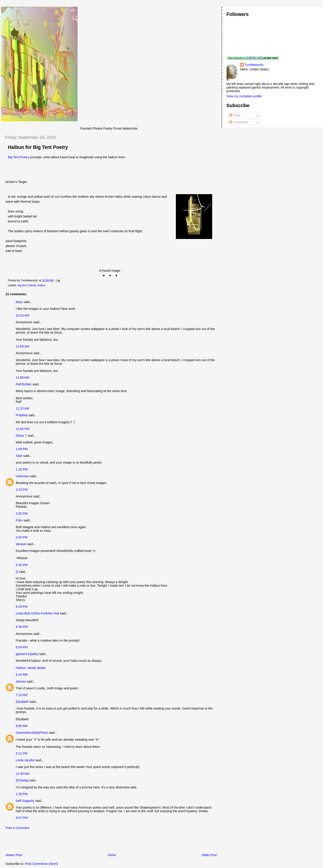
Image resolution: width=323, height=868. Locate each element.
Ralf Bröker (24, 384)
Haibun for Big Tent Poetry (38, 147)
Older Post (209, 855)
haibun (41, 285)
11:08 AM (22, 346)
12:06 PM (23, 429)
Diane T (21, 436)
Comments (239, 122)
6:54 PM (22, 647)
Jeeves (21, 681)
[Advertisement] (54, 843)
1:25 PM (22, 469)
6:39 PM (22, 627)
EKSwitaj (22, 780)
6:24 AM (22, 675)
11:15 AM (22, 408)
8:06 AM (22, 726)
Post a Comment (17, 828)
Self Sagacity (25, 801)
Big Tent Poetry (19, 157)
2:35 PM (22, 514)
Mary (19, 302)
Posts (235, 115)
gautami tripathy (27, 654)
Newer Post (14, 855)
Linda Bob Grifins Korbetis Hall (37, 613)
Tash (19, 456)
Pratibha (22, 415)
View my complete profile (244, 96)
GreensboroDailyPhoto (32, 733)
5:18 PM (22, 565)
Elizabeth (22, 702)
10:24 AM (22, 315)
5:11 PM (22, 753)
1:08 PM (22, 449)
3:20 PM (22, 537)
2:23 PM (22, 490)
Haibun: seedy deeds (31, 668)
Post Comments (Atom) (42, 864)
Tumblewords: (254, 65)
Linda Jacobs (25, 760)
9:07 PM (22, 818)
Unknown (22, 476)
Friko (19, 520)
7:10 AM (22, 695)
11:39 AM (22, 774)
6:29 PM (22, 607)
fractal (32, 285)
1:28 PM (22, 794)
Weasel (21, 544)
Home (112, 855)
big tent (22, 285)
